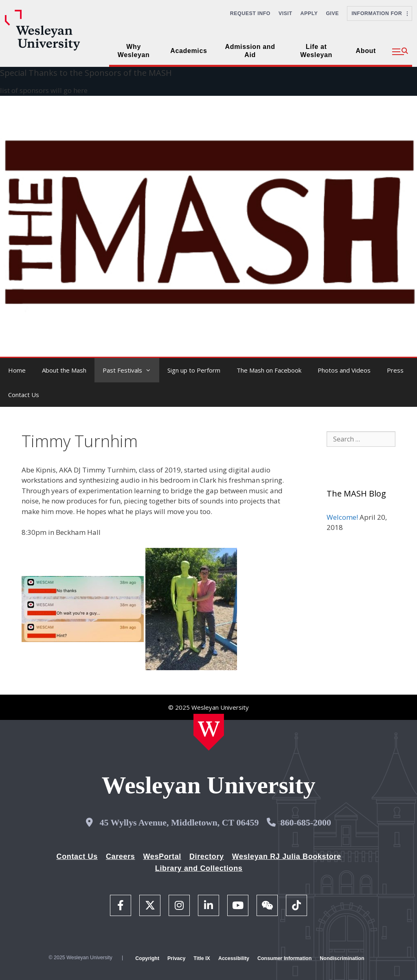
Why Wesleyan (134, 51)
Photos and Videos (344, 370)
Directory (207, 856)
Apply (309, 13)
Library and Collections (199, 868)
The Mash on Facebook (269, 370)
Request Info (250, 13)
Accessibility (234, 958)
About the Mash (64, 370)
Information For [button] (380, 13)
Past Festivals (131, 370)
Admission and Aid (250, 51)
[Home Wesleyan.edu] (209, 732)
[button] (400, 52)
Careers (121, 856)
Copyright (147, 958)
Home (17, 370)
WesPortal (162, 856)
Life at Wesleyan (316, 51)
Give (332, 13)
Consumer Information (284, 958)
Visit (285, 13)
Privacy (176, 958)
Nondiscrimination (342, 958)
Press (395, 370)
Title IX (202, 958)
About (366, 51)
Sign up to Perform (194, 370)
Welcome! (342, 517)
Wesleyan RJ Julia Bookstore (287, 856)
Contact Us (24, 395)
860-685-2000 (306, 822)
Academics (189, 51)
